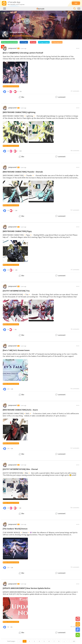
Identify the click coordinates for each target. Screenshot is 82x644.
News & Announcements (12, 86)
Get (76, 3)
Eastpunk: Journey (17, 32)
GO (74, 641)
